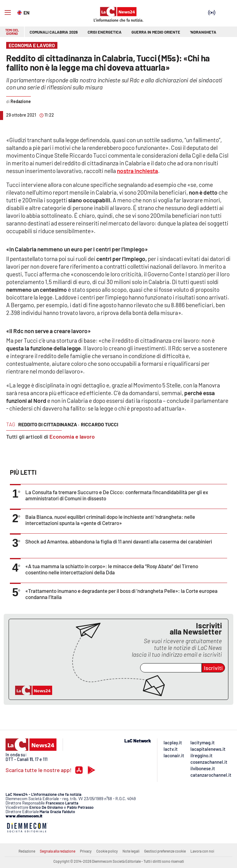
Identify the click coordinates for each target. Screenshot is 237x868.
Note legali (131, 851)
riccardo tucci (100, 424)
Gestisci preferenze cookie (165, 851)
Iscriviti (213, 668)
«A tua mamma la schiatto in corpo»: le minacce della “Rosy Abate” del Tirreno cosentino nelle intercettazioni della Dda (112, 569)
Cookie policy (107, 851)
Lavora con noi (202, 851)
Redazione (27, 851)
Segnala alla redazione (58, 851)
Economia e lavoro (72, 436)
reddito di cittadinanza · (49, 424)
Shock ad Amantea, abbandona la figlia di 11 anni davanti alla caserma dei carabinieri (119, 541)
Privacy (86, 851)
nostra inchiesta (137, 171)
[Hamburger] (8, 13)
